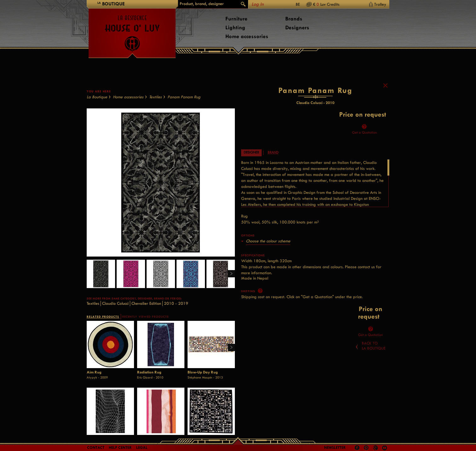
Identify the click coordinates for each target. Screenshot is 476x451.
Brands (294, 19)
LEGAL (142, 448)
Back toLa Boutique (374, 347)
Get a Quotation (364, 134)
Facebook (357, 448)
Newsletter (335, 448)
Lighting (235, 28)
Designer (251, 154)
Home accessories (247, 36)
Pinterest (366, 448)
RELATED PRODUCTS (103, 318)
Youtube (385, 448)
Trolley (380, 4)
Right (229, 275)
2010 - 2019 (176, 305)
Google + (376, 448)
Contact (96, 448)
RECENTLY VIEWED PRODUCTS (145, 318)
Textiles (155, 98)
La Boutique (97, 98)
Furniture (236, 19)
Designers (297, 28)
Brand (273, 154)
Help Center (120, 448)
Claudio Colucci (115, 305)
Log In (258, 4)
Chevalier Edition (146, 305)
